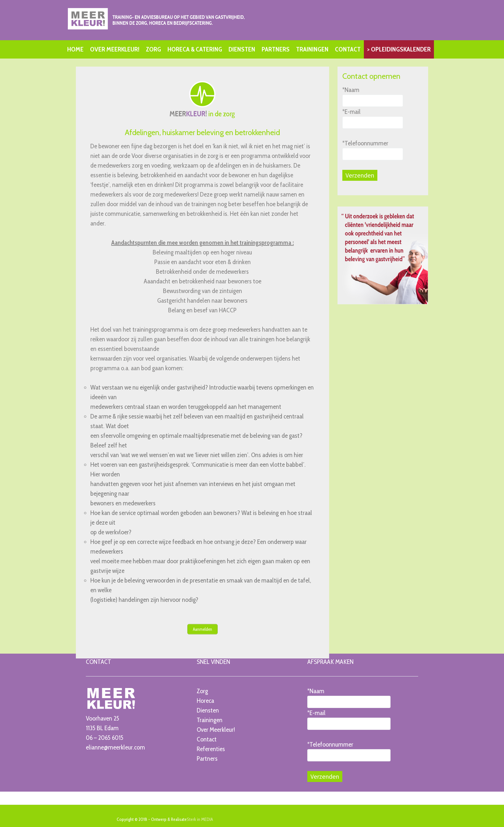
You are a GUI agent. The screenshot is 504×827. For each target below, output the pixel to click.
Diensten (208, 710)
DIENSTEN (242, 49)
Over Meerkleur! (216, 729)
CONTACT (348, 49)
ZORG (153, 49)
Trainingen (210, 720)
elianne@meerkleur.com (115, 747)
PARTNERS (276, 49)
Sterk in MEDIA (200, 819)
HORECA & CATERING (195, 49)
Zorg (202, 691)
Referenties (211, 749)
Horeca (205, 700)
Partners (207, 758)
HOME (75, 49)
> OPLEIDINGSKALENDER (399, 49)
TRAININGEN (312, 49)
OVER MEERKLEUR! (115, 49)
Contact (207, 739)
